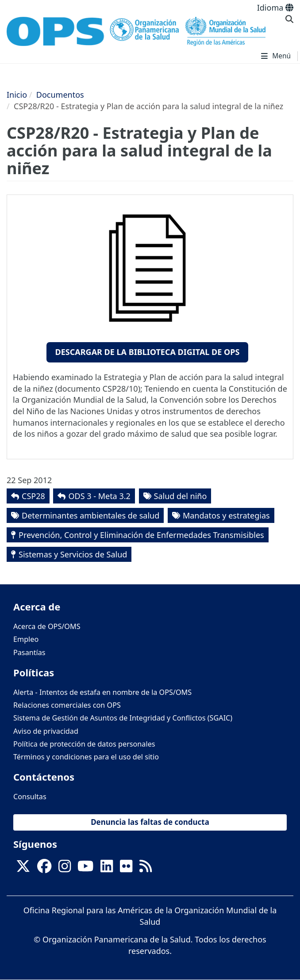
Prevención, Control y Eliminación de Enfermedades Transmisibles (141, 535)
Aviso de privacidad (46, 731)
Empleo (26, 639)
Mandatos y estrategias (226, 515)
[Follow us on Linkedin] (107, 869)
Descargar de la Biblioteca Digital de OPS (148, 352)
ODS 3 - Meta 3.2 (99, 496)
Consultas (30, 797)
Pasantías (29, 652)
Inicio (17, 95)
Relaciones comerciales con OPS (67, 705)
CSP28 (33, 496)
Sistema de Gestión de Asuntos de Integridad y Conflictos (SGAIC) (123, 718)
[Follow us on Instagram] (65, 869)
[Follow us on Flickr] (126, 869)
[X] (23, 869)
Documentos (60, 95)
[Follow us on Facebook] (44, 869)
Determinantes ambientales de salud (90, 515)
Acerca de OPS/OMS (47, 626)
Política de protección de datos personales (84, 744)
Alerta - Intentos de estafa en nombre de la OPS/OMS (102, 692)
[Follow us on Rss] (146, 869)
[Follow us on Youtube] (85, 869)
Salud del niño (181, 496)
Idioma (275, 8)
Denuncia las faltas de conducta (150, 822)
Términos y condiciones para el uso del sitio (86, 757)
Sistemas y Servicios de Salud (73, 554)
